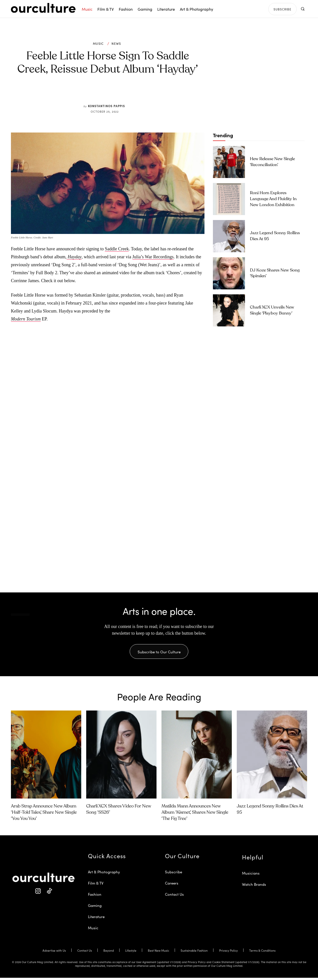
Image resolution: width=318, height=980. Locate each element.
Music (98, 44)
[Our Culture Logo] (43, 8)
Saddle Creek (117, 249)
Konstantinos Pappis (106, 106)
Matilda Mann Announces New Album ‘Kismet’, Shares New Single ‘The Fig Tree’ (195, 815)
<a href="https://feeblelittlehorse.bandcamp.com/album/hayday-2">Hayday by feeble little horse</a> (61, 388)
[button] (302, 9)
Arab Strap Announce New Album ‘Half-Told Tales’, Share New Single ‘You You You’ (44, 815)
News (116, 44)
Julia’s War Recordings (153, 257)
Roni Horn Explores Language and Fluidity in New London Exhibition (273, 199)
